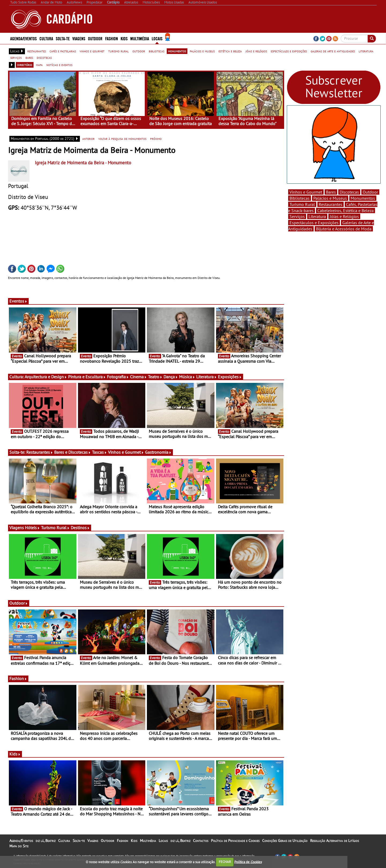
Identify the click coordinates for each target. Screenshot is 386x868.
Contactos (201, 841)
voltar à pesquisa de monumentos (122, 139)
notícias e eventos (59, 65)
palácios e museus (202, 51)
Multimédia (140, 38)
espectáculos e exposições (289, 51)
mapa (39, 65)
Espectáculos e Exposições (314, 223)
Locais (157, 38)
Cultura (46, 38)
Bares (331, 192)
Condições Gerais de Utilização (285, 841)
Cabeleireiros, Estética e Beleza (346, 210)
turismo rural (118, 51)
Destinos (80, 528)
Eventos (18, 301)
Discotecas (349, 192)
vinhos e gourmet (92, 51)
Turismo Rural (55, 528)
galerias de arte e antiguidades (333, 51)
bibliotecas (157, 51)
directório (25, 65)
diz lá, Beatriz (46, 841)
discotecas (44, 57)
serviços (16, 57)
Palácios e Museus (330, 198)
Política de (248, 862)
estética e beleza (230, 51)
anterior (88, 139)
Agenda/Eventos (23, 38)
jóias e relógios (256, 51)
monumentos (177, 51)
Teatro (155, 377)
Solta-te (63, 38)
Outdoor (95, 38)
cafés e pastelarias (63, 51)
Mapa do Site (19, 846)
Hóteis (32, 528)
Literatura (207, 377)
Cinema (138, 377)
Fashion (112, 38)
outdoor (139, 51)
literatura (366, 51)
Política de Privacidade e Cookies (235, 841)
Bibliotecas (300, 198)
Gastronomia (158, 452)
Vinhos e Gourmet (126, 452)
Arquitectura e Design (46, 377)
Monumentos (363, 198)
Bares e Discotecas (73, 452)
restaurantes (37, 51)
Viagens (79, 38)
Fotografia (118, 377)
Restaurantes (40, 452)
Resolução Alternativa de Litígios (335, 841)
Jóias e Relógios (344, 216)
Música (187, 377)
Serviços (297, 216)
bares (29, 57)
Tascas (99, 452)
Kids (124, 38)
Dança (171, 377)
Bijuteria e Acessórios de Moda (344, 229)
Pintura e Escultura (87, 377)
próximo (156, 139)
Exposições (230, 377)
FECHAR (225, 862)
